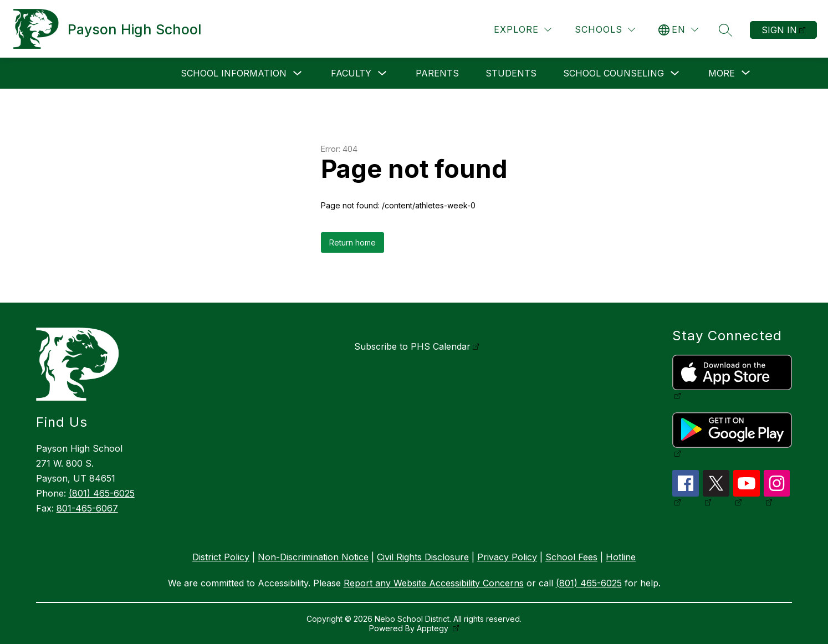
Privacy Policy (507, 557)
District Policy (221, 557)
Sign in (779, 30)
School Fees (571, 557)
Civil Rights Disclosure (423, 557)
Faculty (351, 73)
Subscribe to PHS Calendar (412, 346)
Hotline (621, 557)
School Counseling (614, 73)
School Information (234, 73)
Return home (352, 242)
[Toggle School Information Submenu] (298, 73)
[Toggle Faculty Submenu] (382, 73)
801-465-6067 (87, 508)
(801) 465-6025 (102, 493)
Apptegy (434, 628)
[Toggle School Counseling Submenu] (675, 73)
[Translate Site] (678, 30)
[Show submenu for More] (722, 73)
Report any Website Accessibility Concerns (434, 583)
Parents (437, 73)
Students (511, 73)
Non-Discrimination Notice (313, 557)
